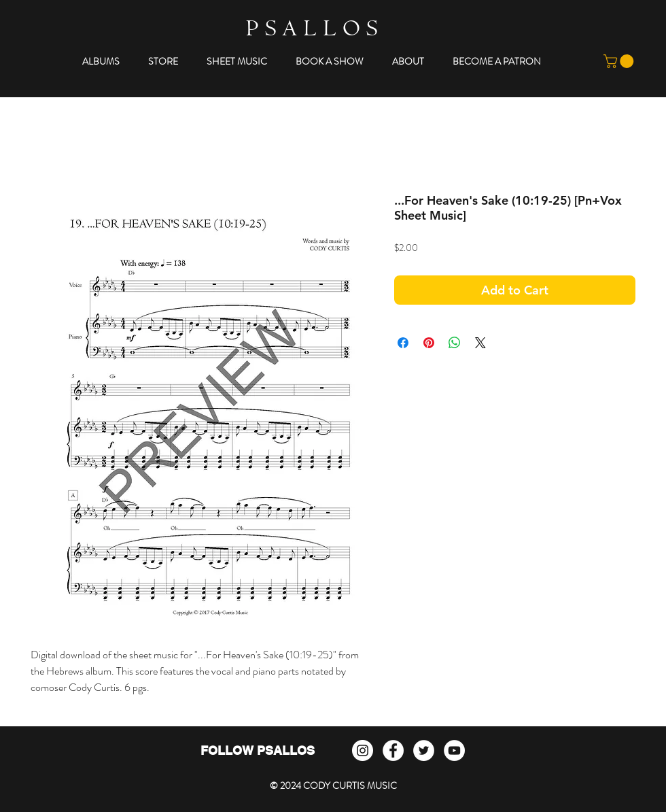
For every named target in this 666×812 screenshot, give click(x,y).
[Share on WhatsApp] (455, 343)
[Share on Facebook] (403, 343)
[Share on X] (480, 343)
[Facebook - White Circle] (393, 750)
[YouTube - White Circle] (454, 750)
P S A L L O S (312, 31)
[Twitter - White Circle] (424, 750)
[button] (101, 61)
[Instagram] (363, 750)
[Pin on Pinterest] (429, 343)
